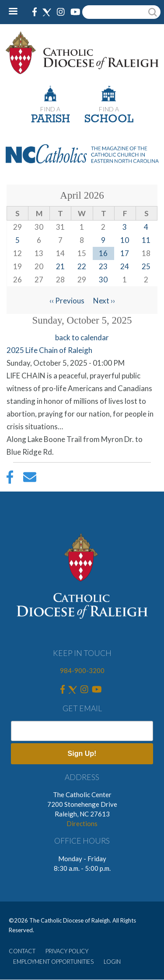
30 (103, 280)
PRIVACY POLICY (67, 951)
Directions (82, 823)
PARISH (51, 119)
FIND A (50, 109)
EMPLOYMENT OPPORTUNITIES (53, 962)
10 (125, 240)
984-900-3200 (82, 670)
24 (125, 266)
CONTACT (22, 951)
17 (125, 253)
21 (60, 266)
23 (103, 266)
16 (103, 253)
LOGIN (112, 962)
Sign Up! (82, 754)
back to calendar (82, 337)
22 (82, 266)
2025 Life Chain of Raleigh (49, 350)
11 (146, 240)
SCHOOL (109, 119)
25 (146, 266)
